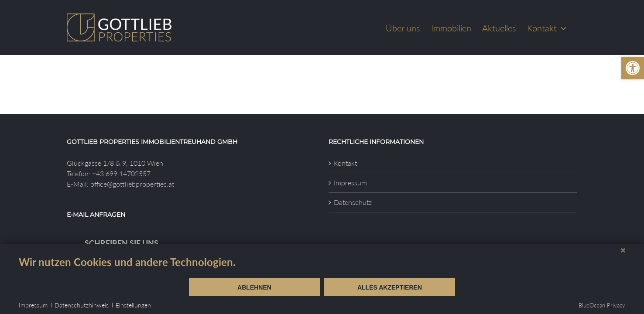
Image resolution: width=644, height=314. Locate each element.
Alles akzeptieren (390, 287)
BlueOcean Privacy (602, 305)
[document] (322, 266)
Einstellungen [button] (133, 305)
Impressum (350, 183)
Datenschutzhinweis (82, 305)
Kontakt (345, 163)
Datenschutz (353, 202)
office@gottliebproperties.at (132, 184)
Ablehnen (254, 287)
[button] (633, 68)
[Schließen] (623, 250)
